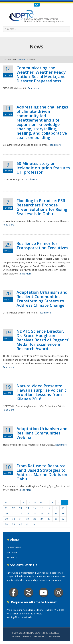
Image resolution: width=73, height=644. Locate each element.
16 (42, 508)
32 (28, 519)
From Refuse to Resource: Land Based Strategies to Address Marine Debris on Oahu (42, 472)
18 (56, 508)
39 (13, 524)
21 (13, 513)
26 (49, 513)
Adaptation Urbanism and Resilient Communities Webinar (42, 433)
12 (13, 508)
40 (21, 524)
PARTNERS (12, 552)
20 (6, 513)
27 (56, 513)
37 (63, 519)
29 (6, 519)
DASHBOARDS (14, 547)
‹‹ (6, 503)
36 (56, 519)
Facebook (14, 592)
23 (28, 513)
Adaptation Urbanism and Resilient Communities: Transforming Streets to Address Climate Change (42, 299)
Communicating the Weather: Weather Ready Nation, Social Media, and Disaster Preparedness (41, 74)
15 (35, 508)
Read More (34, 88)
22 (21, 513)
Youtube (43, 592)
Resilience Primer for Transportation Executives (42, 245)
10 (65, 503)
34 (42, 519)
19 (63, 508)
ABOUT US (12, 558)
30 (13, 519)
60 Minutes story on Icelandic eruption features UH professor (43, 168)
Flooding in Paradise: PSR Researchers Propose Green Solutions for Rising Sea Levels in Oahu (42, 207)
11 (6, 508)
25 (42, 513)
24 (35, 513)
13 (21, 508)
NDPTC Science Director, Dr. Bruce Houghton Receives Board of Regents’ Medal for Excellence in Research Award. (43, 340)
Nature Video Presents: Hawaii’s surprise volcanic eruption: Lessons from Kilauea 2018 (41, 392)
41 (28, 524)
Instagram (58, 592)
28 (63, 513)
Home (22, 59)
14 (28, 508)
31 (21, 519)
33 (35, 519)
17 (49, 508)
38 (6, 524)
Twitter (29, 592)
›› (34, 524)
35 (49, 519)
